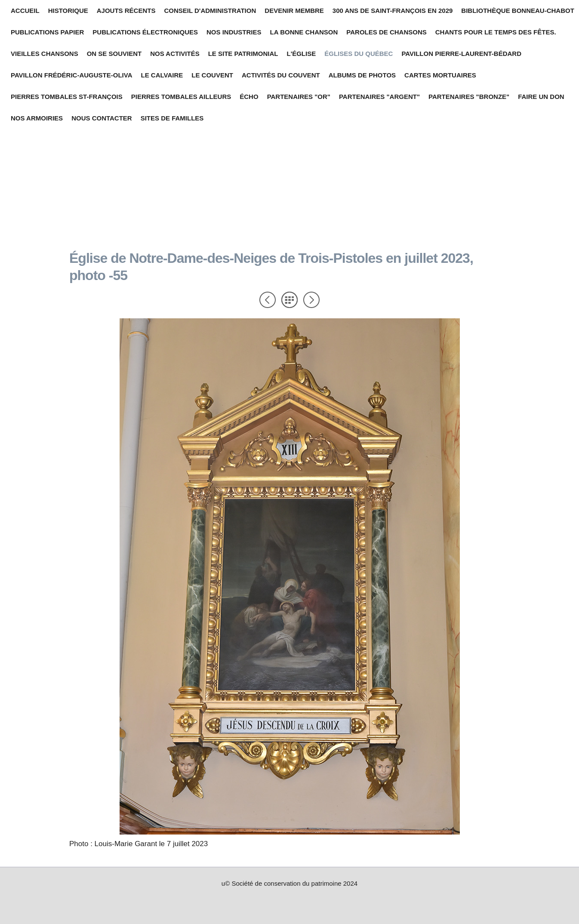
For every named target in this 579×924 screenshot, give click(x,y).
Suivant (311, 300)
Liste (289, 300)
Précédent (268, 300)
